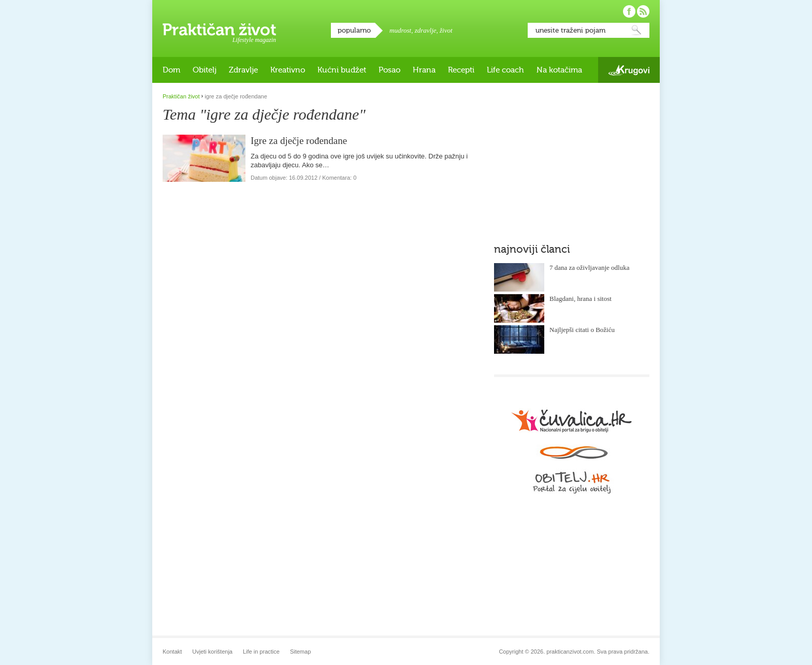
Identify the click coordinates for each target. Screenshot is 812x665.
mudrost (400, 30)
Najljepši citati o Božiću (582, 330)
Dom (171, 70)
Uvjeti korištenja (212, 652)
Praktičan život (219, 30)
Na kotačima (559, 70)
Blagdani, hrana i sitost (581, 299)
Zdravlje (243, 70)
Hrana (424, 70)
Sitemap (300, 652)
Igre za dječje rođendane (299, 141)
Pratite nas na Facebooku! (629, 11)
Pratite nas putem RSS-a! (643, 11)
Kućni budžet (342, 70)
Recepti (461, 70)
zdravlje (426, 30)
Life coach (505, 70)
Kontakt (172, 652)
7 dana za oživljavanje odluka (590, 268)
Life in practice (261, 652)
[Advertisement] (572, 158)
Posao (389, 70)
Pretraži (636, 30)
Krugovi (629, 70)
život (446, 30)
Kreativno (288, 70)
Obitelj (205, 70)
